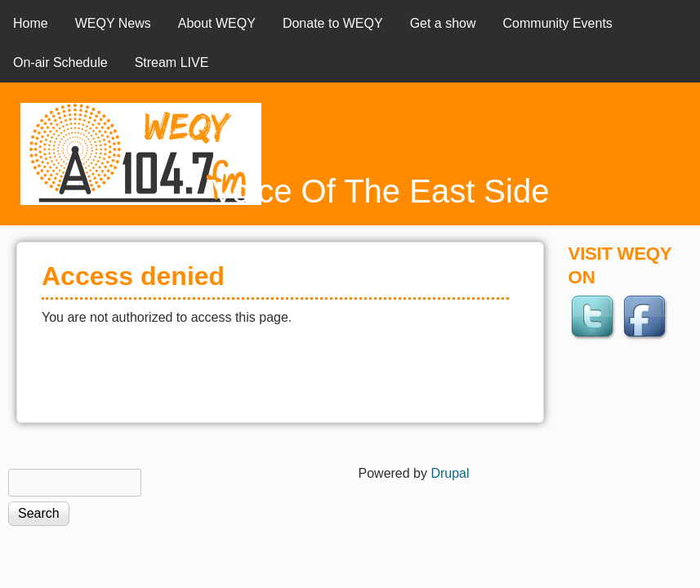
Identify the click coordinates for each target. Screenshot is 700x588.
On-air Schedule (60, 62)
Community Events (558, 23)
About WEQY (217, 23)
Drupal (450, 473)
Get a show (443, 23)
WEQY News (113, 23)
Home (31, 23)
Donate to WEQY (333, 23)
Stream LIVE (172, 62)
